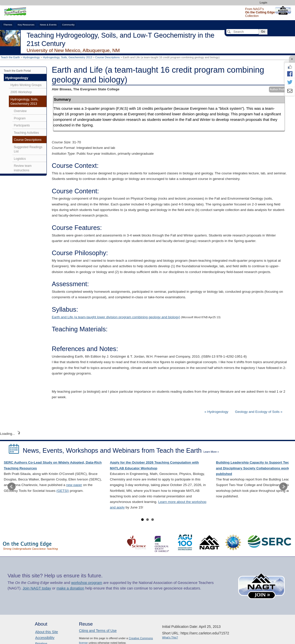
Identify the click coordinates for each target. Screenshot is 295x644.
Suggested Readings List (28, 149)
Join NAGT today (37, 588)
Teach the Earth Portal (17, 71)
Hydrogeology (31, 57)
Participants (22, 125)
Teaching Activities (26, 133)
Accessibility (45, 638)
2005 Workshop (21, 92)
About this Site (46, 632)
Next (283, 487)
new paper (74, 485)
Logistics (20, 159)
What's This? (170, 637)
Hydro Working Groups (26, 85)
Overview (20, 111)
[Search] (242, 32)
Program (20, 118)
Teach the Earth (10, 57)
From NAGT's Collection (260, 12)
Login (263, 3)
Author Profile (278, 89)
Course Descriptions (107, 57)
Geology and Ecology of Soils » (259, 412)
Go (263, 32)
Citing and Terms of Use (98, 631)
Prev (12, 487)
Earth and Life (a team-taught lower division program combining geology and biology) (116, 317)
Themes (8, 25)
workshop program (87, 583)
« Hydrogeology (217, 412)
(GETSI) (63, 491)
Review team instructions (23, 168)
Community (68, 25)
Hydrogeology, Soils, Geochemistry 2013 (68, 57)
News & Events (48, 25)
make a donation (70, 588)
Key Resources (26, 25)
